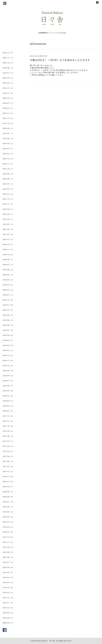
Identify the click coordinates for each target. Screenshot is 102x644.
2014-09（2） (8, 613)
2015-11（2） (8, 542)
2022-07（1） (8, 184)
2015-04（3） (8, 577)
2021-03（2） (8, 234)
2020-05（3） (8, 275)
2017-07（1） (8, 441)
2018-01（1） (8, 411)
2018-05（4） (8, 391)
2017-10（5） (8, 426)
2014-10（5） (8, 608)
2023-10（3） (8, 123)
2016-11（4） (8, 482)
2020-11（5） (8, 249)
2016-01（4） (8, 532)
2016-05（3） (8, 512)
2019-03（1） (8, 340)
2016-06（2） (8, 507)
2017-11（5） (8, 421)
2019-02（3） (8, 345)
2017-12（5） (8, 416)
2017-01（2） (8, 471)
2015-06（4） (8, 567)
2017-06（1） (8, 446)
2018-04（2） (8, 396)
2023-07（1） (8, 133)
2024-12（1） (8, 88)
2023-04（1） (8, 143)
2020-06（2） (8, 270)
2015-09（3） (8, 552)
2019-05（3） (8, 330)
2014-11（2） (8, 603)
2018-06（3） (8, 386)
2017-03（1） (8, 461)
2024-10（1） (8, 98)
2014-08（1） (8, 618)
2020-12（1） (8, 244)
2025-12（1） (8, 53)
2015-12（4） (8, 537)
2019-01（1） (8, 350)
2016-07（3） (8, 502)
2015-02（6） (8, 588)
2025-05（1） (8, 78)
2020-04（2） (8, 280)
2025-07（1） (8, 73)
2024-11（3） (8, 93)
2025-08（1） (8, 68)
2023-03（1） (8, 149)
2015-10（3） (8, 547)
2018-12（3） (8, 355)
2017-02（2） (8, 466)
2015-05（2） (8, 572)
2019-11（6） (8, 305)
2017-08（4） (8, 436)
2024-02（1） (8, 108)
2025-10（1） (8, 63)
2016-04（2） (8, 517)
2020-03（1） (8, 285)
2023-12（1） (8, 113)
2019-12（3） (8, 300)
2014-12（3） (8, 598)
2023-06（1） (8, 138)
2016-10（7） (8, 487)
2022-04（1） (8, 189)
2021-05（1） (8, 224)
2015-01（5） (8, 593)
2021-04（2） (8, 229)
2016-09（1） (8, 492)
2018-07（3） (8, 381)
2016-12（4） (8, 476)
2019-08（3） (8, 320)
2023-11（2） (8, 118)
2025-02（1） (8, 83)
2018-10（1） (8, 365)
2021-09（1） (8, 209)
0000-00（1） (8, 623)
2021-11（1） (8, 204)
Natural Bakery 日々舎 (45, 641)
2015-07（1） (8, 562)
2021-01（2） (8, 239)
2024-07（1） (8, 103)
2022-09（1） (8, 174)
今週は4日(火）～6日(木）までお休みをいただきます (60, 60)
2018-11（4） (8, 360)
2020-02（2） (8, 290)
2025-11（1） (8, 58)
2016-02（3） (8, 527)
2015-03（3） (8, 582)
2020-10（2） (8, 254)
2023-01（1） (8, 154)
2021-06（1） (8, 219)
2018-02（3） (8, 406)
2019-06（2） (8, 325)
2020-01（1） (8, 295)
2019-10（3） (8, 310)
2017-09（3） (8, 431)
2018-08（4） (8, 376)
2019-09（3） (8, 315)
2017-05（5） (8, 451)
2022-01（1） (8, 194)
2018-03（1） (8, 401)
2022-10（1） (8, 169)
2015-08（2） (8, 557)
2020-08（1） (8, 260)
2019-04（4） (8, 335)
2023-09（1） (8, 128)
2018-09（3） (8, 371)
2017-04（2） (8, 456)
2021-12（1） (8, 199)
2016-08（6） (8, 497)
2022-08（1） (8, 179)
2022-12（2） (8, 159)
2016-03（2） (8, 522)
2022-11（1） (8, 164)
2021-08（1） (8, 214)
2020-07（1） (8, 265)
